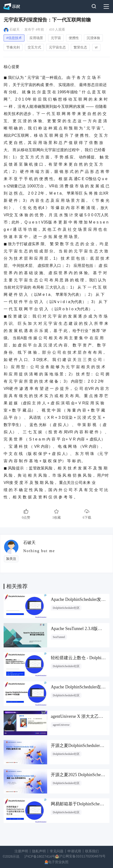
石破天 (15, 30)
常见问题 (57, 851)
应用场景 (36, 38)
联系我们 (92, 851)
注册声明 (21, 851)
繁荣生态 (80, 47)
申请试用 (74, 851)
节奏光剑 (13, 47)
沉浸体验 (93, 38)
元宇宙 (56, 38)
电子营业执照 (58, 862)
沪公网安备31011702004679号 (82, 856)
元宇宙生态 (57, 47)
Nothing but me (39, 551)
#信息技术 (14, 38)
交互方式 (34, 47)
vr (96, 47)
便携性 (74, 38)
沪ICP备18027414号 (40, 856)
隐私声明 (39, 851)
